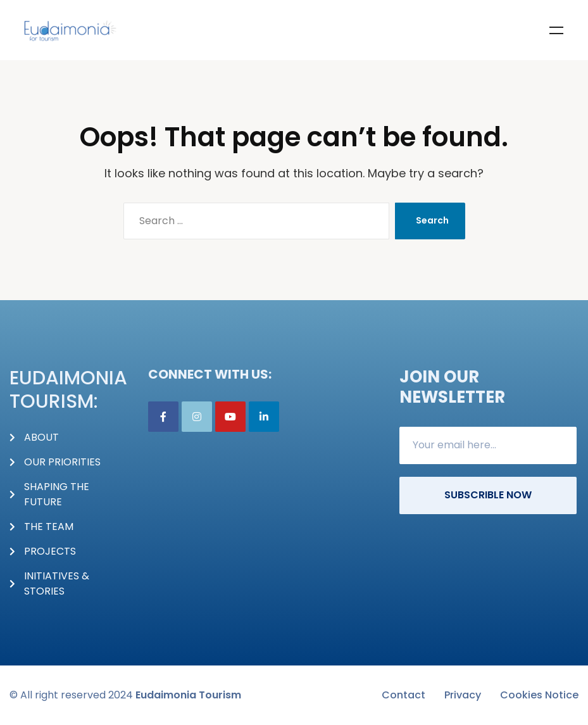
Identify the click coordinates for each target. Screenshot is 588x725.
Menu (556, 30)
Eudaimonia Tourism (188, 695)
